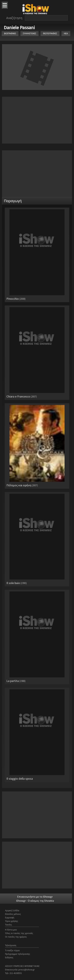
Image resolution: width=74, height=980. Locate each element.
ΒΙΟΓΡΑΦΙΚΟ (10, 33)
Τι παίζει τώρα (12, 950)
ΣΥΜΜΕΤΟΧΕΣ (30, 33)
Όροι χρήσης (12, 921)
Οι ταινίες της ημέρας (16, 937)
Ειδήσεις (9, 957)
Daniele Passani (19, 27)
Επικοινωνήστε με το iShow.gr (35, 897)
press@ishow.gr (27, 970)
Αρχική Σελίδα (12, 910)
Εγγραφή (10, 917)
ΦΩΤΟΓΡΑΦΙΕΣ (50, 33)
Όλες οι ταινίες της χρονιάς (19, 933)
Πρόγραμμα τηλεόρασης (18, 954)
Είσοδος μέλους (13, 914)
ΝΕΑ (66, 33)
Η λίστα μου (11, 930)
